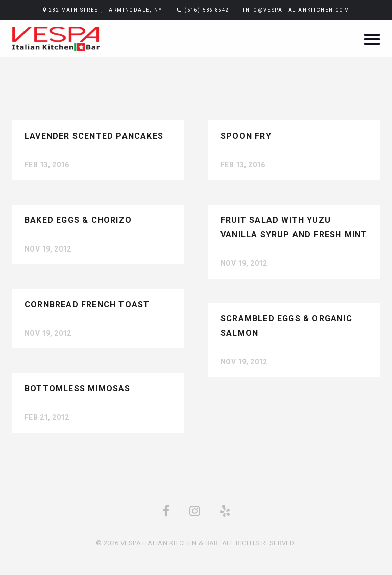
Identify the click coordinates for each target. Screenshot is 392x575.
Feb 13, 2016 (47, 165)
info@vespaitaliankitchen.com (296, 10)
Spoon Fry (246, 136)
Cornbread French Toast (87, 304)
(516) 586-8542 (206, 10)
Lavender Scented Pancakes (94, 136)
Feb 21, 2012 (47, 417)
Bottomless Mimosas (78, 389)
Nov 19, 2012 (48, 249)
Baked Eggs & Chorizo (78, 220)
